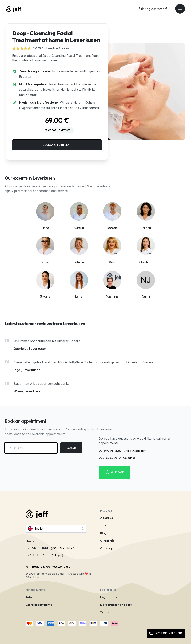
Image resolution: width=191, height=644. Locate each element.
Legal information (113, 597)
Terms (104, 612)
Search (71, 448)
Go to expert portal (39, 605)
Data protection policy (116, 605)
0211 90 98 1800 (166, 633)
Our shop (107, 548)
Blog (103, 533)
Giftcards (107, 541)
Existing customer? (153, 9)
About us (106, 518)
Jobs (103, 525)
